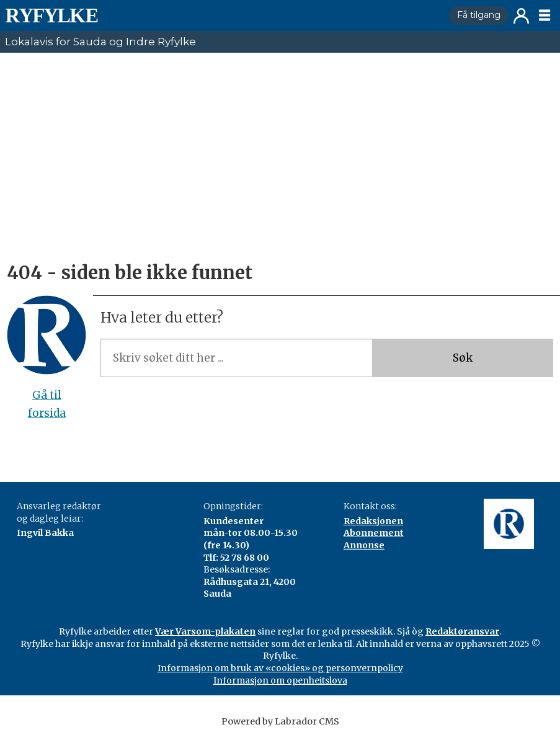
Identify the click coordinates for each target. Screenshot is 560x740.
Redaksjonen (373, 521)
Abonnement (374, 533)
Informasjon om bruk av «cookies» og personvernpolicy (280, 668)
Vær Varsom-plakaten (205, 631)
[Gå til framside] (51, 16)
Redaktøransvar (462, 631)
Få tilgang (479, 15)
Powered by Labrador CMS (280, 721)
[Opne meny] (544, 16)
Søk (463, 358)
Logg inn (521, 16)
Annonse (364, 545)
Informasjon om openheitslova (280, 680)
